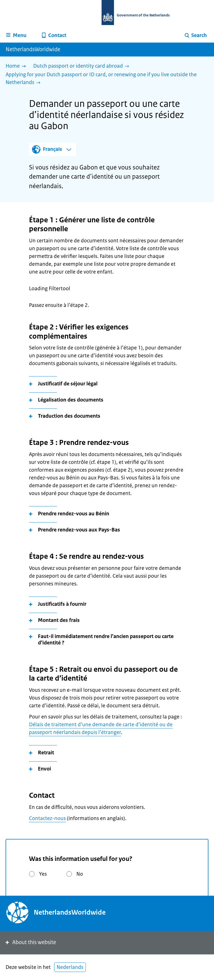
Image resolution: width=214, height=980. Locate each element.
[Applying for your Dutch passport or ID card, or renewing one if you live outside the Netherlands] (105, 79)
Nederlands (70, 967)
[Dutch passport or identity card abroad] (82, 66)
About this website (30, 942)
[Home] (17, 66)
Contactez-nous (47, 818)
